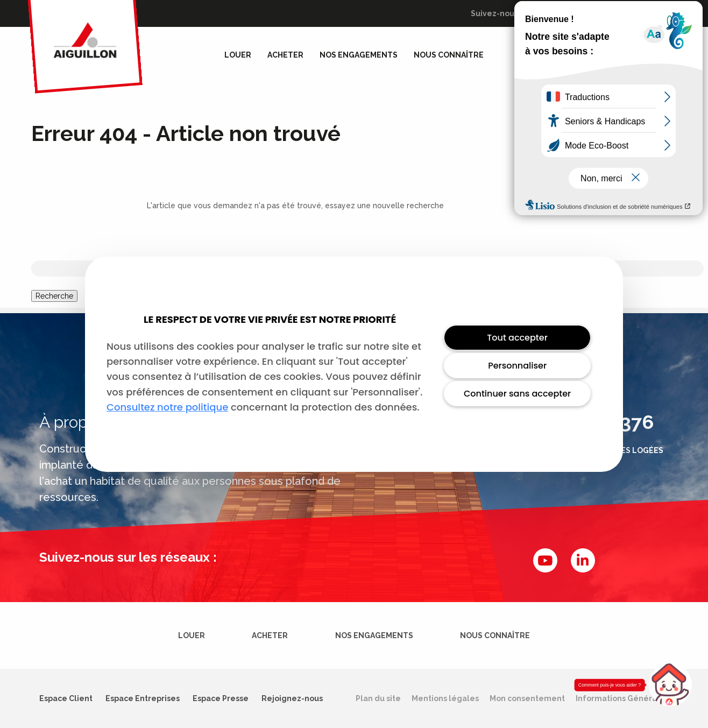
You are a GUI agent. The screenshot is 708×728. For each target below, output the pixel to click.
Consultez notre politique (167, 407)
